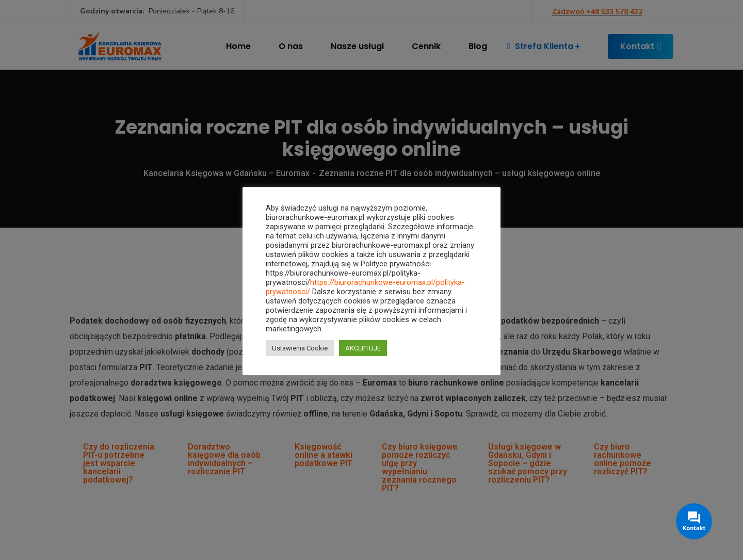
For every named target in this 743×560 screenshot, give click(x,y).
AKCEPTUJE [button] (363, 348)
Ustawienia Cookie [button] (300, 348)
